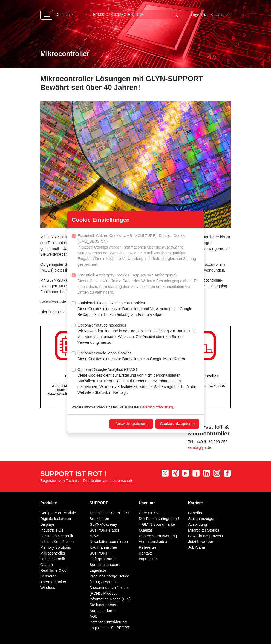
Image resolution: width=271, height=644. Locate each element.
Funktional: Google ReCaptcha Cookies (138, 309)
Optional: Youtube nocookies (138, 334)
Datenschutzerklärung (156, 407)
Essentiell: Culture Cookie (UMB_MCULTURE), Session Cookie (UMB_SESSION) (138, 250)
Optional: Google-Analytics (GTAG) (138, 381)
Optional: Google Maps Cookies (131, 356)
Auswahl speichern (131, 424)
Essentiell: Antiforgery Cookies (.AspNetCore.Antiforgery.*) (138, 284)
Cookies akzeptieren (178, 424)
